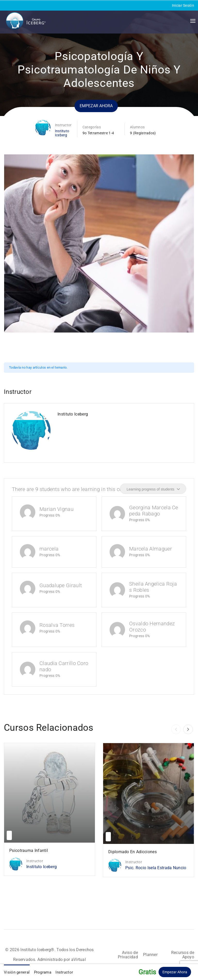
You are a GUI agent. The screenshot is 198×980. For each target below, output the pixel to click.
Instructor (63, 125)
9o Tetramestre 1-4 (98, 133)
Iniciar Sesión (183, 5)
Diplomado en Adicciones (133, 852)
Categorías (92, 127)
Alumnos (137, 127)
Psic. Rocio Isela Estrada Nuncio (156, 868)
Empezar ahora (96, 106)
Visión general (17, 972)
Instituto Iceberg (62, 133)
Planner (150, 955)
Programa (43, 972)
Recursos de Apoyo (183, 955)
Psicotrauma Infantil (29, 850)
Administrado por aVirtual (62, 960)
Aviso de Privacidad (128, 955)
